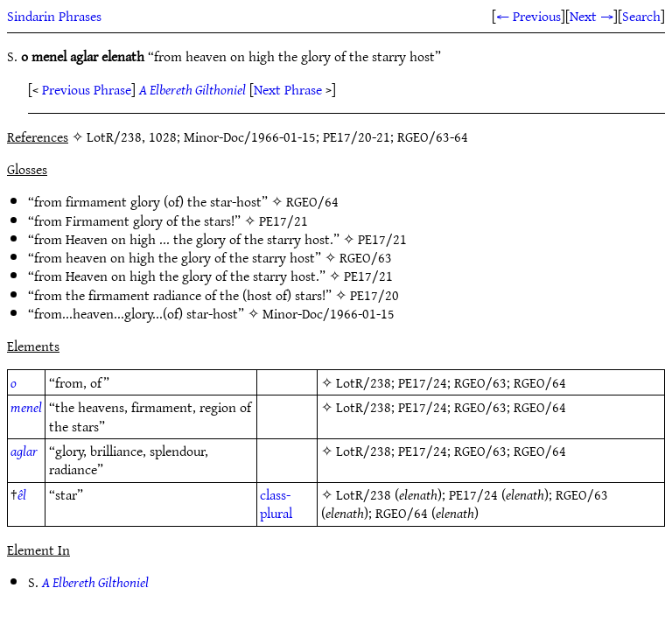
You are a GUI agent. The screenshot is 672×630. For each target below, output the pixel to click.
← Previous (528, 16)
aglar (24, 451)
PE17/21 (283, 220)
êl (22, 494)
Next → (591, 16)
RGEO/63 (366, 257)
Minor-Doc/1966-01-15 (329, 313)
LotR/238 (364, 382)
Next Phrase (288, 89)
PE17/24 (423, 382)
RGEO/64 (312, 201)
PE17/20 (374, 295)
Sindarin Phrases (54, 16)
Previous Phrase (87, 89)
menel (26, 407)
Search (641, 16)
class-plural (276, 504)
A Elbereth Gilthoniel (192, 89)
